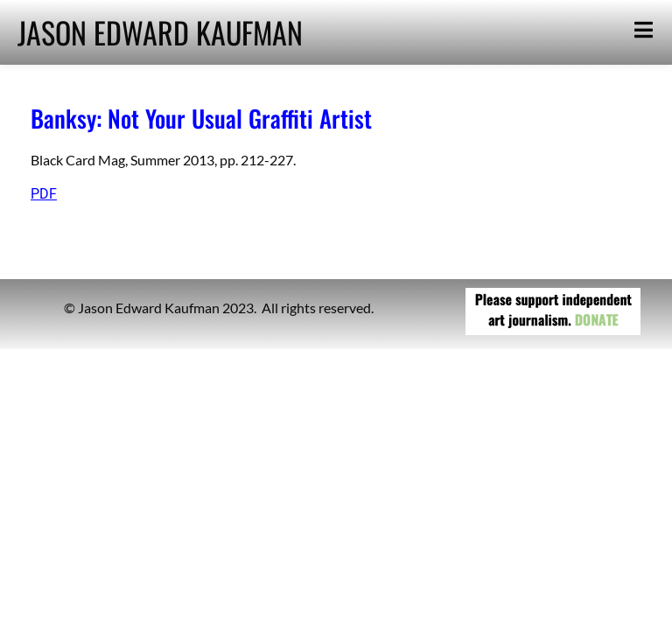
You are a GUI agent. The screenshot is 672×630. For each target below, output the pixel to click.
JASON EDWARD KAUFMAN (160, 32)
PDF (44, 194)
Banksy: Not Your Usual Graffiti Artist (201, 118)
